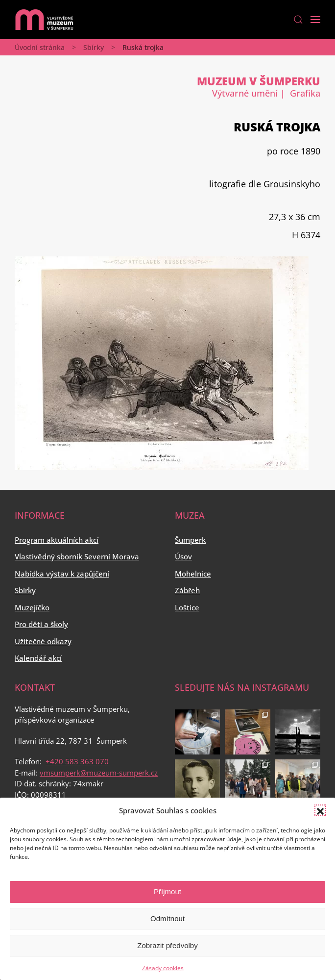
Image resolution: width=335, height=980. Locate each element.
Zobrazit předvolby (167, 945)
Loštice (187, 607)
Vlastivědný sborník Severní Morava (77, 556)
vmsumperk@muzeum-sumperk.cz (99, 773)
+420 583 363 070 (77, 761)
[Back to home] (44, 20)
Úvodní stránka (40, 47)
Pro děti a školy (41, 624)
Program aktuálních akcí (57, 540)
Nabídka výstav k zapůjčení (62, 574)
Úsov (183, 556)
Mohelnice (193, 574)
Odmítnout (167, 918)
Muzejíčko (32, 607)
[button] (320, 810)
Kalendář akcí (38, 658)
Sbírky (94, 47)
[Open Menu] (315, 20)
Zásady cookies (163, 968)
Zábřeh (187, 590)
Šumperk (190, 540)
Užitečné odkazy (43, 641)
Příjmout (167, 892)
